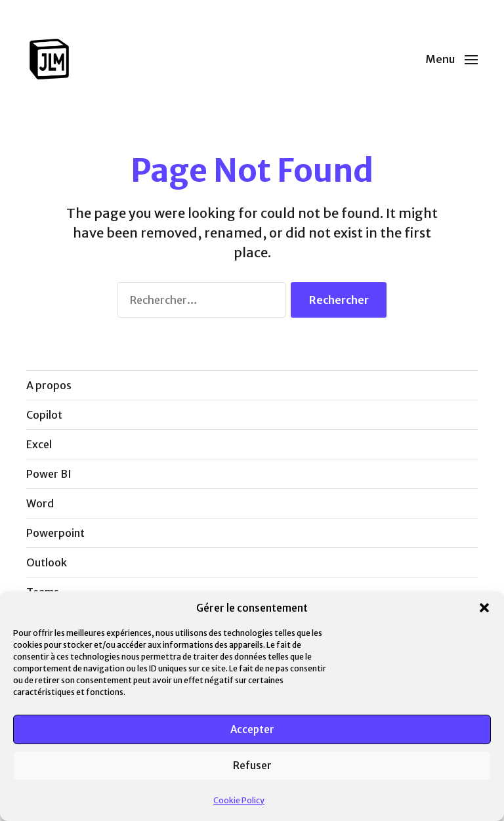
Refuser (252, 766)
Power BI (49, 474)
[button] (484, 608)
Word (40, 503)
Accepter (252, 729)
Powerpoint (55, 533)
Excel (39, 444)
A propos (49, 385)
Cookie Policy (239, 800)
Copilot (44, 415)
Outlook (47, 562)
